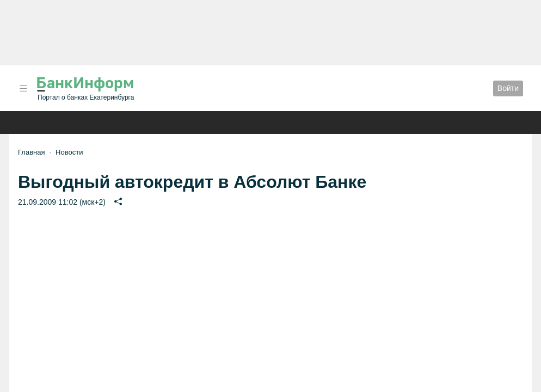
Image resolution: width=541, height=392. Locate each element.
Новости (69, 152)
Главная (31, 152)
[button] (23, 88)
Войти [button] (508, 88)
